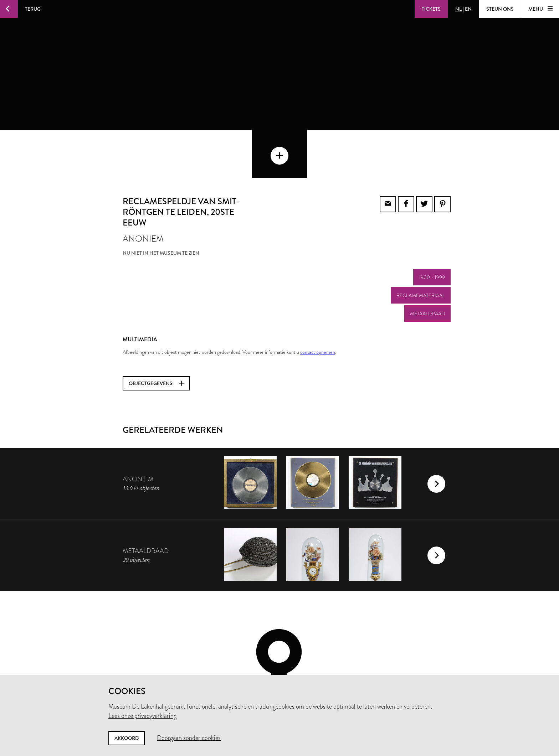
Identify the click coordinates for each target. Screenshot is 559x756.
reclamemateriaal (421, 247)
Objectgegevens (156, 335)
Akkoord (127, 738)
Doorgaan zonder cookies (189, 738)
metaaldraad (427, 265)
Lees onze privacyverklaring (142, 716)
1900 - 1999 (432, 229)
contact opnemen (318, 304)
